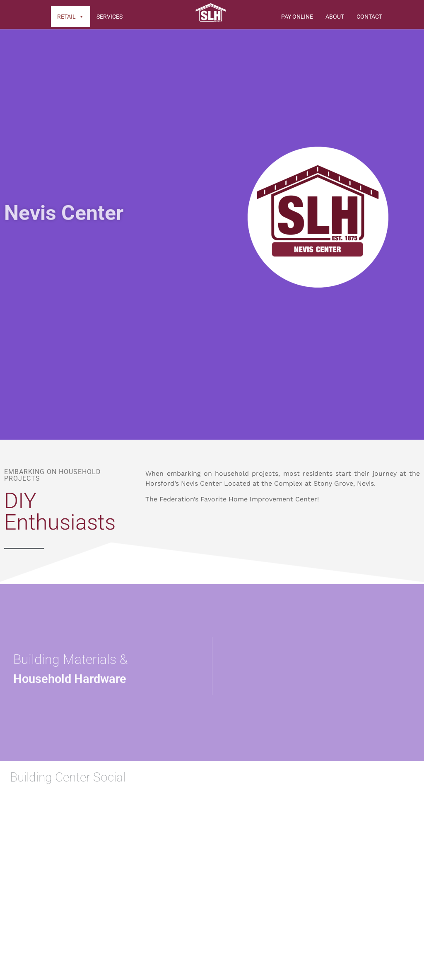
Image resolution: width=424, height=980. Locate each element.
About (335, 17)
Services (110, 17)
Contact (369, 17)
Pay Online (297, 17)
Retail (71, 17)
